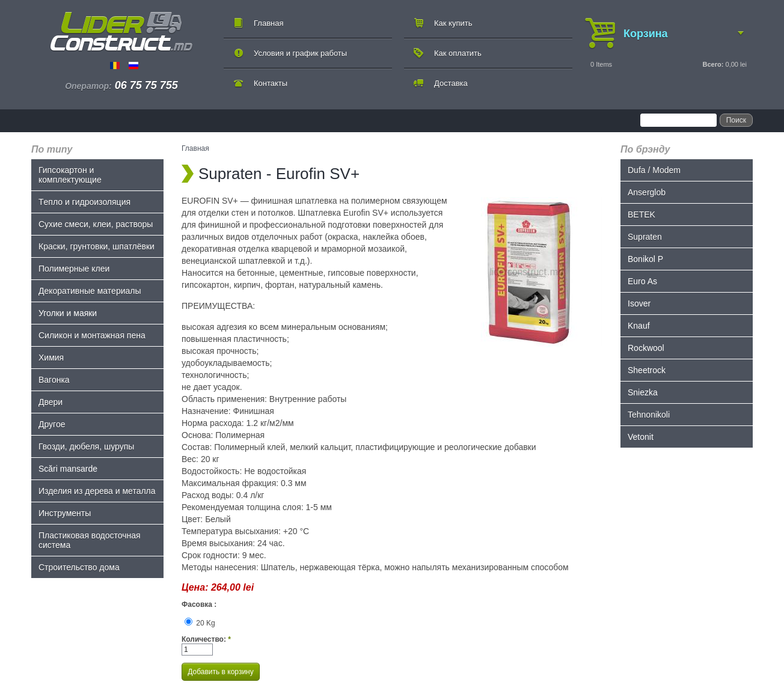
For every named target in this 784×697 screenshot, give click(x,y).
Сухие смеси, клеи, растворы (96, 224)
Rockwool (646, 348)
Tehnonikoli (649, 415)
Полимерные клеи (74, 269)
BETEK (642, 215)
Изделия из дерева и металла (97, 491)
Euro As (642, 281)
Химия (51, 358)
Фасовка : (199, 604)
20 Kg (200, 623)
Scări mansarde (68, 469)
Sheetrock (647, 370)
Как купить (453, 23)
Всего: (713, 64)
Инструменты (65, 513)
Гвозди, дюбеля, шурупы (86, 446)
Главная (268, 23)
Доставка (451, 83)
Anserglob (647, 192)
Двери (51, 402)
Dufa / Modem (654, 170)
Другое (52, 424)
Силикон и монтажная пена (92, 335)
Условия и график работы (300, 53)
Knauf (639, 326)
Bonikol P (645, 259)
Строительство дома (79, 567)
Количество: (206, 639)
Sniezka (643, 392)
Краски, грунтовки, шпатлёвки (96, 246)
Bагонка (54, 380)
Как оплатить (458, 53)
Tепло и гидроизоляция (84, 202)
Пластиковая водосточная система (90, 540)
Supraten (645, 237)
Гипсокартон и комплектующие (70, 175)
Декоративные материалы (90, 291)
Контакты (271, 83)
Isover (639, 303)
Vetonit (641, 437)
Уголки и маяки (68, 313)
